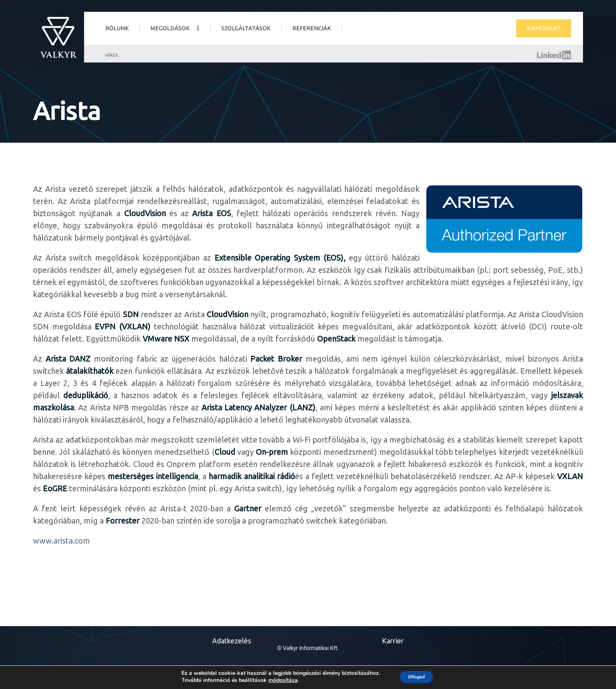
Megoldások (170, 28)
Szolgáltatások (246, 28)
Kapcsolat (544, 28)
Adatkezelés (232, 641)
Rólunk (117, 28)
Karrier (393, 641)
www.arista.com (61, 541)
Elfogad (417, 677)
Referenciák (312, 28)
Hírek (112, 55)
